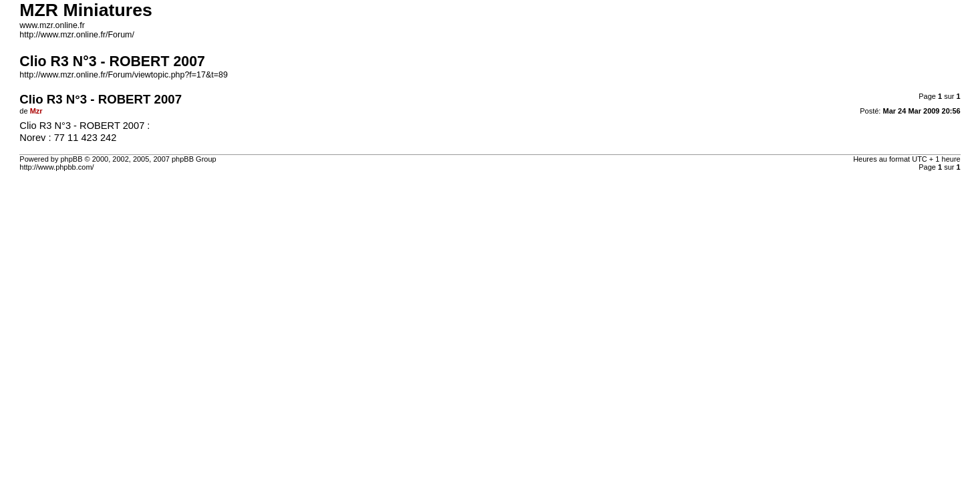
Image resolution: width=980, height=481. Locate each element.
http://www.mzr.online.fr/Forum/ (77, 35)
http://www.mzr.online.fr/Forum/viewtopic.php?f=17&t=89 (123, 75)
